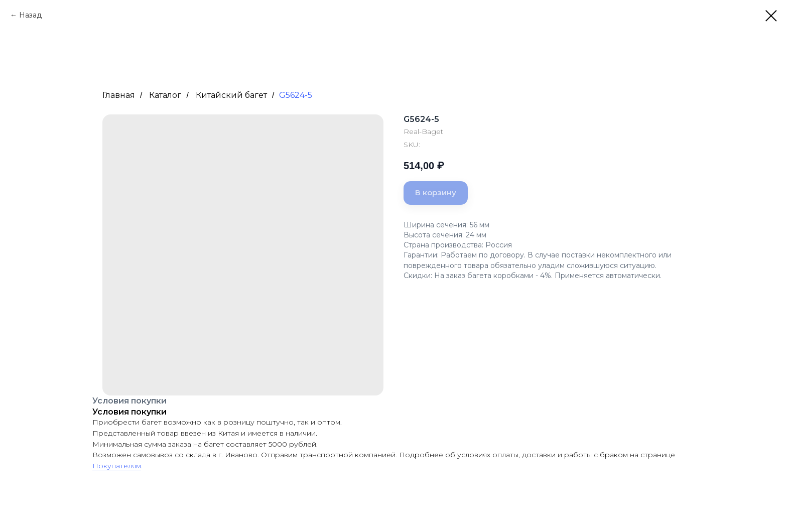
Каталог (165, 95)
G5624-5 (296, 95)
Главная (119, 95)
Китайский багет (231, 95)
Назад (30, 15)
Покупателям (117, 466)
